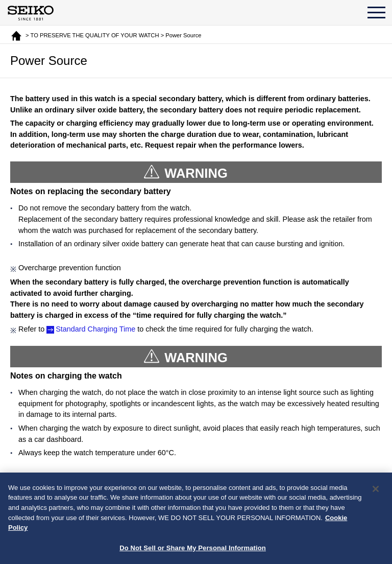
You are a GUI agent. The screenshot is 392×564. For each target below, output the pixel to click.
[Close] (376, 492)
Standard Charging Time (95, 329)
